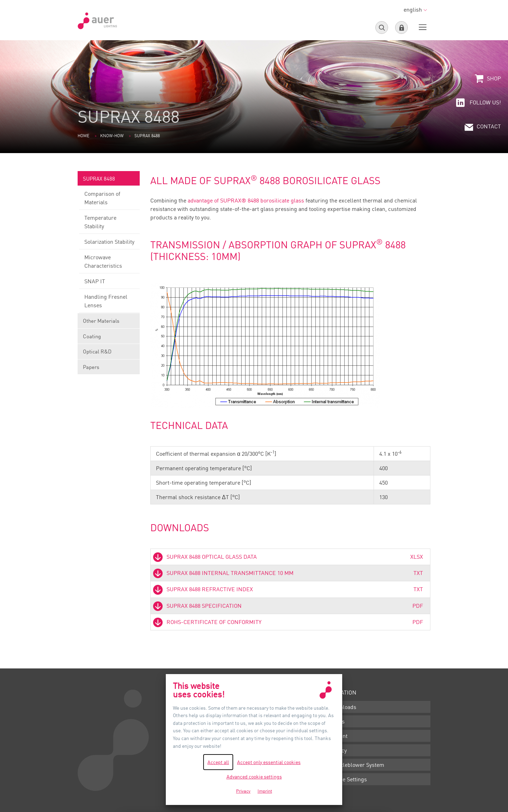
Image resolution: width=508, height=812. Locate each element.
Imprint (338, 736)
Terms (337, 721)
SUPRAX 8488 (109, 181)
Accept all (218, 762)
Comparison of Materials (109, 200)
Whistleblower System (356, 765)
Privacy (338, 750)
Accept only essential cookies (269, 762)
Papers (91, 367)
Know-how (112, 136)
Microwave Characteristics (109, 263)
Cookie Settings (348, 779)
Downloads (343, 707)
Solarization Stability (109, 244)
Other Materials (109, 323)
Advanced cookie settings (254, 777)
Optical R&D (109, 354)
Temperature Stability (109, 224)
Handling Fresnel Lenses (109, 303)
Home (83, 136)
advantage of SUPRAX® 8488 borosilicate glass (246, 200)
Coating (109, 338)
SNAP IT (109, 283)
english (415, 10)
